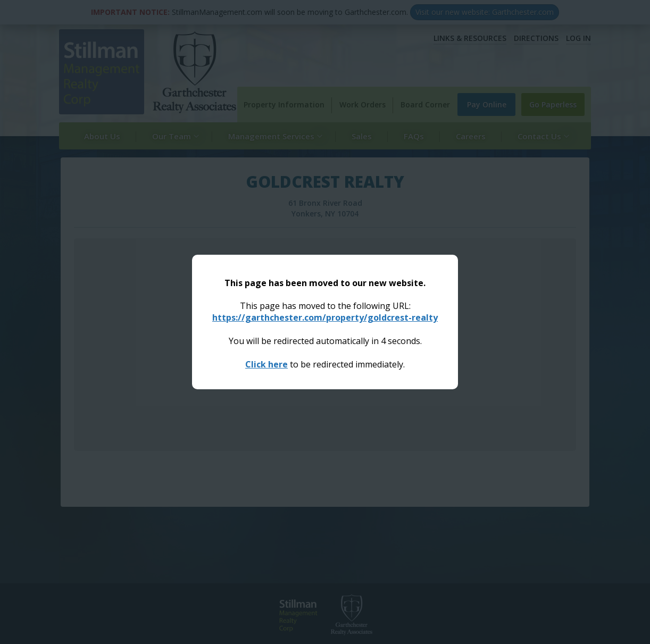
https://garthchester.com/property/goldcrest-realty (325, 317)
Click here (266, 364)
